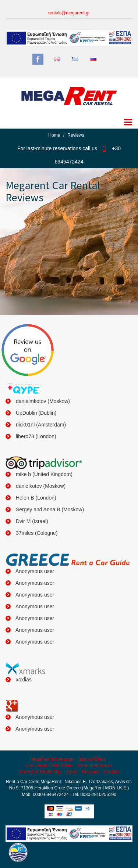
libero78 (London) (35, 436)
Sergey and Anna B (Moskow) (49, 509)
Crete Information (95, 766)
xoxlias (23, 680)
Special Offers (92, 759)
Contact (111, 772)
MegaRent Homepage (52, 759)
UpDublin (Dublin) (35, 413)
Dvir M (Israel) (31, 521)
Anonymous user (34, 571)
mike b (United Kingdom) (43, 474)
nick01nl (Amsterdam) (40, 425)
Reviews (90, 772)
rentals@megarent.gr (69, 13)
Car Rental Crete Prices (49, 766)
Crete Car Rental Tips (40, 772)
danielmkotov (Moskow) (42, 401)
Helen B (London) (35, 498)
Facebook (38, 59)
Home (54, 135)
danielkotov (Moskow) (40, 486)
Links (72, 772)
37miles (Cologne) (36, 533)
